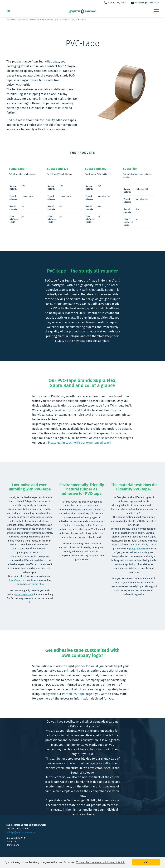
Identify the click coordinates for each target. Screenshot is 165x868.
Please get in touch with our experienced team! (80, 443)
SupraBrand (15, 580)
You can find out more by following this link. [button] (101, 862)
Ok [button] (146, 862)
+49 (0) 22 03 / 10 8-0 (115, 3)
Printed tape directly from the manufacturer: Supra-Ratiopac (32, 20)
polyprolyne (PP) (138, 549)
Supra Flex (38, 584)
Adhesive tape (68, 20)
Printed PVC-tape (73, 694)
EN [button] (8, 11)
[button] (156, 11)
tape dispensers (24, 594)
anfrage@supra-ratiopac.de (145, 3)
